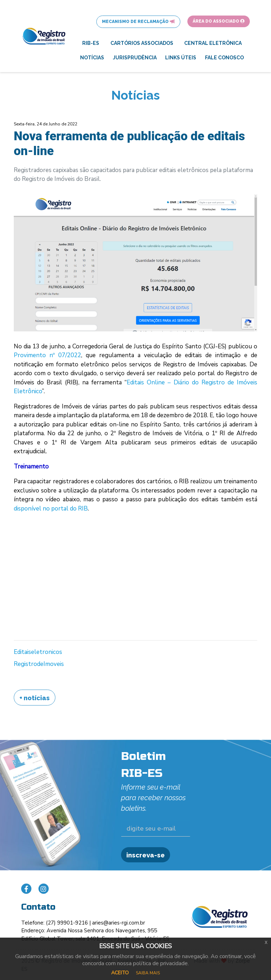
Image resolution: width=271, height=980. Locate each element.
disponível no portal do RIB (51, 509)
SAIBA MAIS (148, 973)
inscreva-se (146, 855)
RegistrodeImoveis (39, 664)
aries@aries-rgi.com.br (119, 923)
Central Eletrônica (213, 43)
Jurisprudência (135, 58)
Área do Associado (219, 21)
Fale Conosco (224, 58)
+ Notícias (35, 698)
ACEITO (120, 973)
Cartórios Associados (142, 43)
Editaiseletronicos (38, 652)
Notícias (92, 58)
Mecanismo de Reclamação (138, 22)
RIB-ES (91, 43)
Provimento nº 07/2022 (47, 355)
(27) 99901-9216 (67, 923)
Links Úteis (181, 58)
